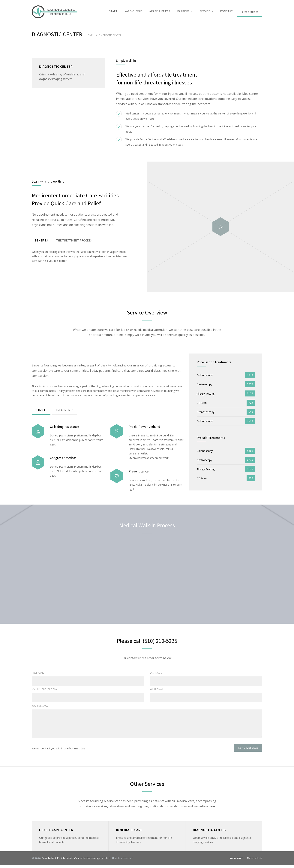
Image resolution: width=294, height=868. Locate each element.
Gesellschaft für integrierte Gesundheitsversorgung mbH (76, 861)
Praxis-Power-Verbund (144, 429)
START (113, 12)
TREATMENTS (64, 413)
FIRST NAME (38, 676)
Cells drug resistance (64, 429)
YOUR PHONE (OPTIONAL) (45, 692)
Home (89, 38)
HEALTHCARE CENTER (56, 833)
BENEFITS (41, 243)
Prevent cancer (139, 474)
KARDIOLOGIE (133, 12)
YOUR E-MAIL (157, 692)
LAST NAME (156, 676)
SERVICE (205, 12)
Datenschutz (255, 861)
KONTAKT (226, 12)
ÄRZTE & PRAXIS (160, 12)
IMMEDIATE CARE (129, 833)
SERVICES (41, 413)
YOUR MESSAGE (40, 709)
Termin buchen (249, 13)
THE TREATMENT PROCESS (74, 243)
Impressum (236, 861)
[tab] (41, 243)
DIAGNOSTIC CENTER (210, 833)
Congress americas (63, 460)
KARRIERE (183, 12)
